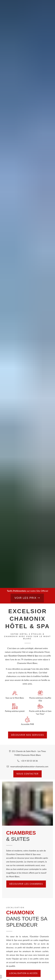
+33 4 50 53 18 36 (29, 761)
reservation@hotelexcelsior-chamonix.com (29, 766)
